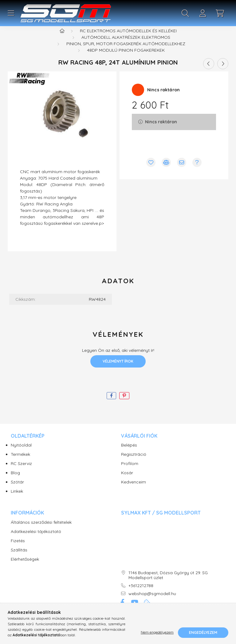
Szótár (17, 490)
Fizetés (18, 549)
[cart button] (220, 13)
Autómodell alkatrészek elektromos (126, 45)
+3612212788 (141, 593)
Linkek (17, 499)
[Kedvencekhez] (151, 170)
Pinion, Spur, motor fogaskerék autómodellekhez (126, 51)
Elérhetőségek (25, 567)
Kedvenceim (134, 490)
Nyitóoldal (21, 453)
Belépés (129, 453)
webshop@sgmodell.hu (152, 601)
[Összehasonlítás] (166, 170)
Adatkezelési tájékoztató (36, 539)
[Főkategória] (62, 38)
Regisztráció (134, 462)
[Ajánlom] (182, 170)
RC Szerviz (21, 471)
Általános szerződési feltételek (41, 530)
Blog (15, 481)
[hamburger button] (11, 13)
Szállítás (19, 558)
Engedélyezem (203, 632)
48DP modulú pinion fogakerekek (126, 58)
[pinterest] (124, 403)
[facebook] (111, 403)
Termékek (20, 462)
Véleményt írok (118, 369)
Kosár (127, 481)
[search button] (185, 13)
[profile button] (203, 13)
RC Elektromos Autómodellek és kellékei (128, 38)
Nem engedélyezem (157, 632)
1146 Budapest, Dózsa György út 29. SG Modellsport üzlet (168, 583)
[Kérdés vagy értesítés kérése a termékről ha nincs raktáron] (197, 170)
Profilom (130, 471)
